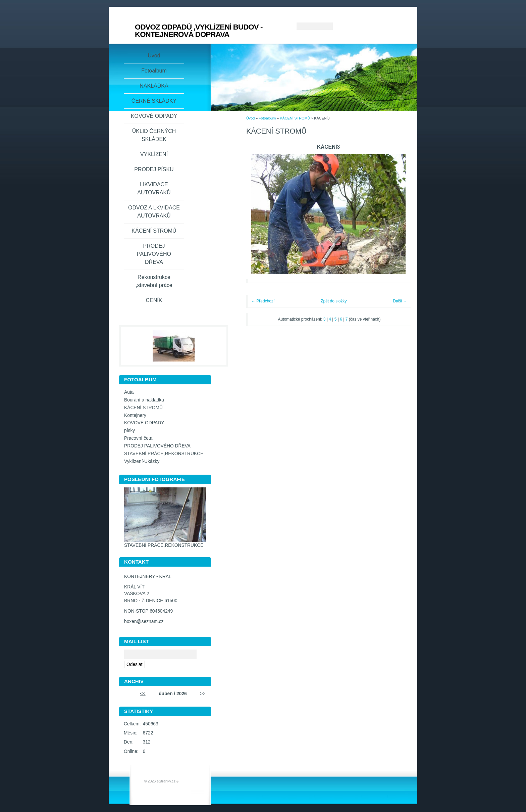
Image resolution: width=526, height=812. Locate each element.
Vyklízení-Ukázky (142, 461)
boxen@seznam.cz (144, 622)
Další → (400, 301)
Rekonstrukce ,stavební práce (154, 281)
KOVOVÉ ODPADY (154, 116)
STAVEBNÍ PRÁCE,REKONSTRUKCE (164, 454)
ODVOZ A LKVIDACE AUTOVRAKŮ (154, 212)
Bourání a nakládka (144, 400)
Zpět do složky (334, 301)
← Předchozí (263, 301)
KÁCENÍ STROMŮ (295, 118)
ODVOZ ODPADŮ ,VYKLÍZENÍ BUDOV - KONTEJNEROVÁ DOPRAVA (199, 31)
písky (129, 431)
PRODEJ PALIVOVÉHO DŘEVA (154, 254)
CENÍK (154, 300)
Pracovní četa (138, 438)
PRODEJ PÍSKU (154, 169)
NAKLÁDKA (154, 86)
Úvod (250, 118)
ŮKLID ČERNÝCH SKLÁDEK (154, 135)
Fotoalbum (267, 118)
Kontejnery (135, 415)
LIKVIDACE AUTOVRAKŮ (154, 188)
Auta (129, 392)
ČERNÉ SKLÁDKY (154, 101)
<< (143, 694)
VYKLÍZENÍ (154, 154)
